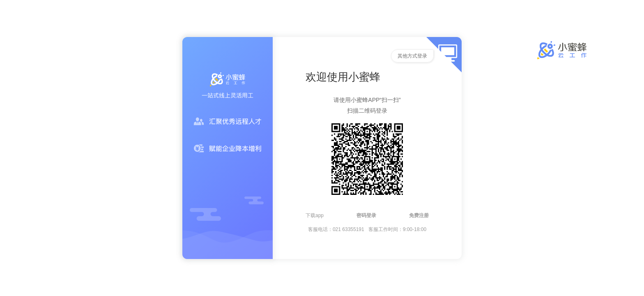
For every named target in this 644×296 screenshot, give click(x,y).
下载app (315, 215)
